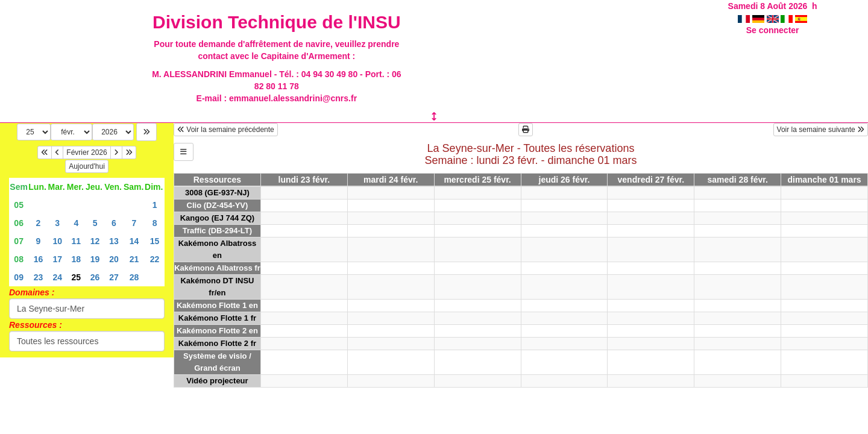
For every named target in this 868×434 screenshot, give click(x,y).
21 (134, 259)
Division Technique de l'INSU (277, 22)
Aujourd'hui (87, 166)
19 (95, 259)
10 (57, 241)
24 (57, 277)
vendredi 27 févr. (651, 180)
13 (114, 241)
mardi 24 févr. (391, 180)
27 (114, 277)
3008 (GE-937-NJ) (217, 193)
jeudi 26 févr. (565, 180)
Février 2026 (86, 153)
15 (155, 241)
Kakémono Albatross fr (217, 268)
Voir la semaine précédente (226, 130)
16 (39, 259)
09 (19, 277)
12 (95, 241)
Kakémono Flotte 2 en (217, 331)
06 (19, 223)
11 (77, 241)
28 (134, 277)
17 (57, 259)
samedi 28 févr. (737, 180)
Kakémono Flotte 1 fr (217, 318)
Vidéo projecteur (217, 381)
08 (19, 259)
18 (77, 259)
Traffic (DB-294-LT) (217, 231)
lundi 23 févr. (304, 180)
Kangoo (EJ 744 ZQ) (218, 218)
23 (39, 277)
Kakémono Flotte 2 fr (217, 343)
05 (19, 205)
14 (134, 241)
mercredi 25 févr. (477, 180)
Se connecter (773, 30)
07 (19, 241)
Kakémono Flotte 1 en (217, 305)
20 (114, 259)
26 (95, 277)
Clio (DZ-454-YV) (218, 205)
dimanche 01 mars (824, 180)
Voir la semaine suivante (821, 130)
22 (155, 259)
